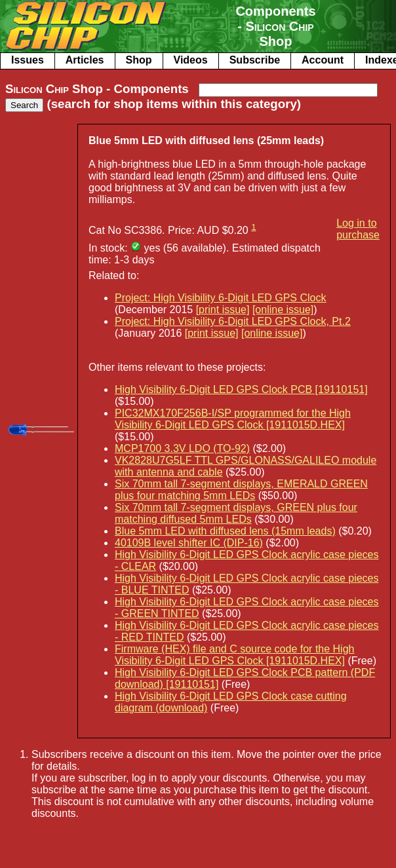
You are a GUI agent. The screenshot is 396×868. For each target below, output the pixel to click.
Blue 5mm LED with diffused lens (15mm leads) (225, 531)
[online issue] (283, 310)
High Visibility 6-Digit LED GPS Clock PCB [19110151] (241, 389)
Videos (191, 60)
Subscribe (255, 60)
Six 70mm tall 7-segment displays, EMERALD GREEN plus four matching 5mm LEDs (241, 490)
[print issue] (223, 310)
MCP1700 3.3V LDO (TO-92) (182, 448)
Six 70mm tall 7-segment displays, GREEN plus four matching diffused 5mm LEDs (236, 513)
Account (323, 60)
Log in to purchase (358, 229)
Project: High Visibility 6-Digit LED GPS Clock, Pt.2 (233, 321)
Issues (28, 60)
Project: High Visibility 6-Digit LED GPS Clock (220, 298)
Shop (139, 60)
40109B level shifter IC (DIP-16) (189, 543)
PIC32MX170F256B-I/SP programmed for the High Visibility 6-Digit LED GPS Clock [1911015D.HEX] (233, 419)
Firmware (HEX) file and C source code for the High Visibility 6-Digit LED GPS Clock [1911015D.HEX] (234, 655)
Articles (85, 60)
